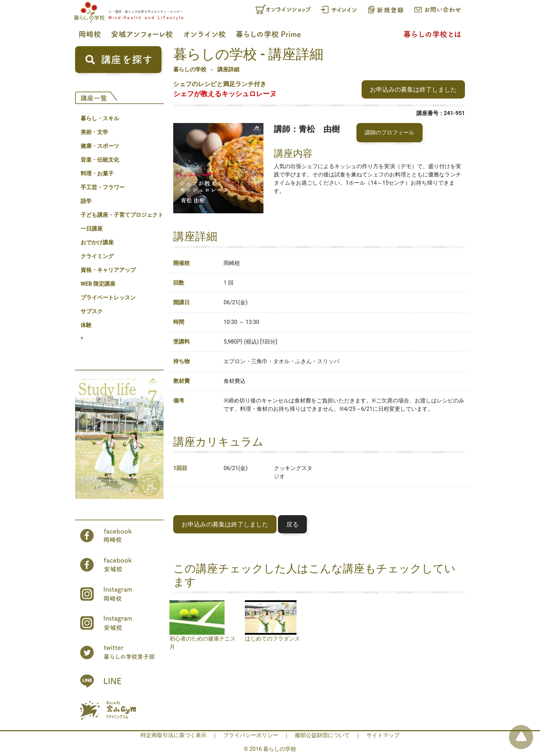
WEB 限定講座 (98, 284)
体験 (86, 325)
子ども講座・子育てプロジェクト (122, 215)
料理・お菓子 (97, 173)
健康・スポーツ (100, 146)
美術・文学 (94, 132)
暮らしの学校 (190, 69)
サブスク (92, 311)
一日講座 (92, 229)
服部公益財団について (322, 735)
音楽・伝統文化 (100, 160)
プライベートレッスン (108, 298)
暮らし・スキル (100, 118)
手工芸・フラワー (103, 187)
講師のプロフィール (390, 132)
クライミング (97, 256)
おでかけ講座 (97, 242)
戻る (292, 524)
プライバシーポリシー (251, 735)
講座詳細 (228, 69)
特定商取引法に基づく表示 (174, 735)
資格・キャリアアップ (108, 270)
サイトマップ (383, 735)
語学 (86, 201)
